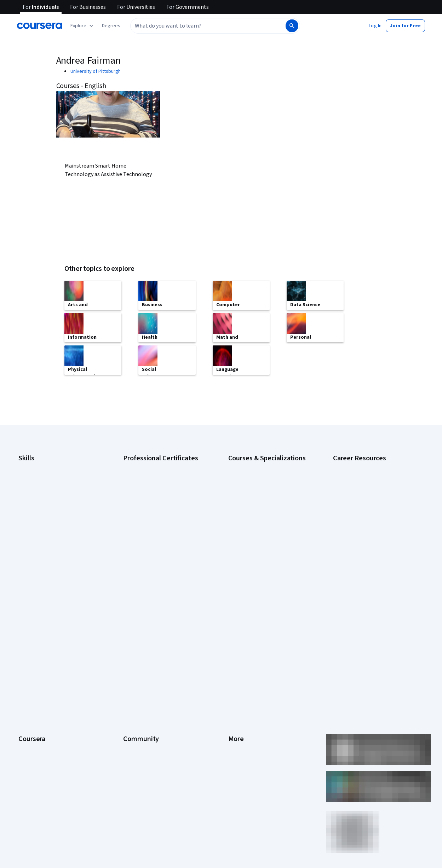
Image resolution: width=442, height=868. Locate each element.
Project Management (41, 540)
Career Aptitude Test (355, 465)
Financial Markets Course (255, 529)
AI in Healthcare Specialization (260, 497)
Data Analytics (33, 497)
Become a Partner (37, 750)
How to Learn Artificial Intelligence (369, 536)
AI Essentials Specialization (257, 465)
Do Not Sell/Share (247, 739)
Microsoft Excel (34, 529)
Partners (132, 633)
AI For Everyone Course (253, 487)
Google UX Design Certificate (154, 525)
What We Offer (34, 633)
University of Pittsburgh (96, 71)
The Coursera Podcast (147, 665)
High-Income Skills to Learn (361, 525)
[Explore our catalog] (83, 26)
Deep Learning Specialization (259, 508)
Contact (237, 686)
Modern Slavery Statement (257, 728)
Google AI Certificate (145, 465)
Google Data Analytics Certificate (158, 487)
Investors (238, 633)
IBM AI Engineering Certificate (154, 536)
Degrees (28, 707)
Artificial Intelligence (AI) (44, 476)
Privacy (236, 654)
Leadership (30, 643)
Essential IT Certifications (360, 515)
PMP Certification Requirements (367, 547)
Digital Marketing (36, 508)
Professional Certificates (45, 686)
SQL (23, 561)
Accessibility (242, 675)
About (25, 622)
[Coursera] (39, 26)
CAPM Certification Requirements (368, 476)
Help (233, 665)
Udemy (26, 781)
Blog (128, 654)
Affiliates (237, 718)
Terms (235, 643)
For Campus (31, 739)
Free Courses (33, 771)
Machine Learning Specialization (262, 540)
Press (234, 622)
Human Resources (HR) (42, 518)
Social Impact (33, 760)
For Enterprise (34, 718)
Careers (27, 654)
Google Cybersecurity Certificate (158, 476)
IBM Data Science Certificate (153, 557)
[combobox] (200, 26)
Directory (238, 707)
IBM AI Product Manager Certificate (160, 547)
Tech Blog (134, 675)
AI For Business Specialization (260, 476)
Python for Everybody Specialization (267, 568)
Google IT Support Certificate (155, 497)
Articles (236, 697)
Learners (133, 622)
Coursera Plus (33, 675)
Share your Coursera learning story (370, 568)
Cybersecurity (33, 487)
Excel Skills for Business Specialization (269, 518)
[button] (111, 26)
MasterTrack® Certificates (46, 697)
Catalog (27, 665)
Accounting (30, 465)
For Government (36, 728)
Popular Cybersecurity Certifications (372, 557)
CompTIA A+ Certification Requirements (375, 487)
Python (26, 550)
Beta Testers (137, 643)
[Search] (292, 26)
